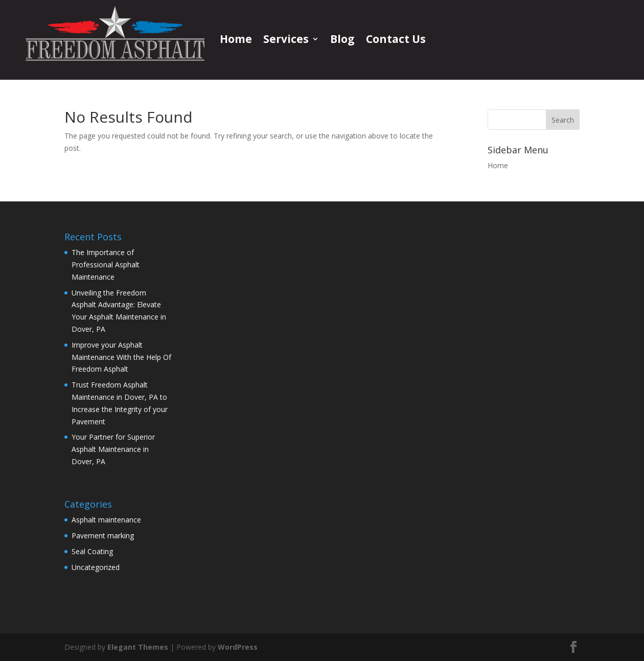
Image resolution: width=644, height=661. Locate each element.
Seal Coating (92, 551)
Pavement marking (103, 535)
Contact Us (396, 39)
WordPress (238, 647)
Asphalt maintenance (106, 520)
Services (286, 39)
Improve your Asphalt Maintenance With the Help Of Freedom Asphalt (121, 357)
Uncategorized (96, 567)
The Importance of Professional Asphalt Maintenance (106, 265)
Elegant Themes (138, 647)
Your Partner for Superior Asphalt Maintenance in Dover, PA (113, 449)
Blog (342, 39)
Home (236, 39)
